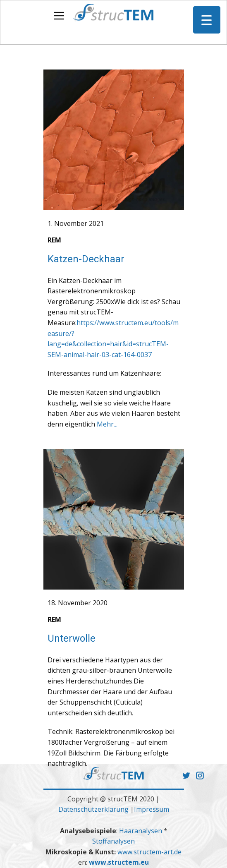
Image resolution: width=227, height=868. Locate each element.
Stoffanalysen (113, 841)
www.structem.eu (119, 862)
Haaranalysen (141, 831)
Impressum (152, 809)
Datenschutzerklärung (93, 809)
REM (54, 240)
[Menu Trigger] (207, 20)
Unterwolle (72, 638)
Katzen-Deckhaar (86, 259)
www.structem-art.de (149, 852)
